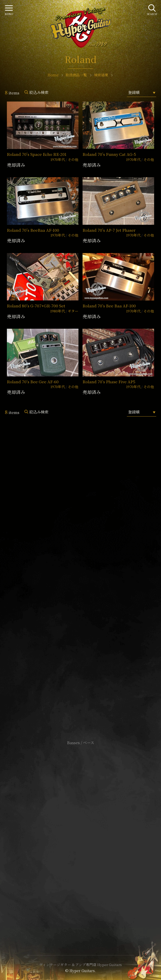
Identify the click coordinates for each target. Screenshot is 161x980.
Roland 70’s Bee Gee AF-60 (33, 382)
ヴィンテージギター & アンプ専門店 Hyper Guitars (81, 965)
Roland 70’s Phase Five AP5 (109, 382)
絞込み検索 (39, 92)
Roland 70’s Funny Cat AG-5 (109, 154)
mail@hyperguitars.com (88, 576)
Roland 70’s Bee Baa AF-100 (109, 306)
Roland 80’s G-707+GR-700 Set (36, 306)
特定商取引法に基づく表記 (81, 835)
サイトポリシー (81, 828)
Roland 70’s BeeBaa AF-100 (33, 230)
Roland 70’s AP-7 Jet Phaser (109, 230)
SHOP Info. (81, 591)
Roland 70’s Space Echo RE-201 (37, 154)
